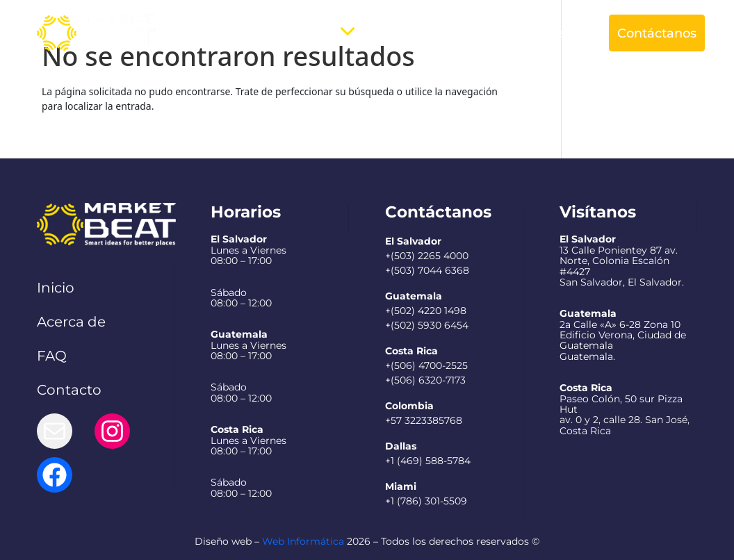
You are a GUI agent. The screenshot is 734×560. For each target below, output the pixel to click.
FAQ (52, 356)
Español (543, 33)
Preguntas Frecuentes (433, 33)
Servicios (304, 33)
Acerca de (230, 33)
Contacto (69, 390)
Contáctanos (657, 33)
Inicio (56, 288)
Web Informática (303, 541)
